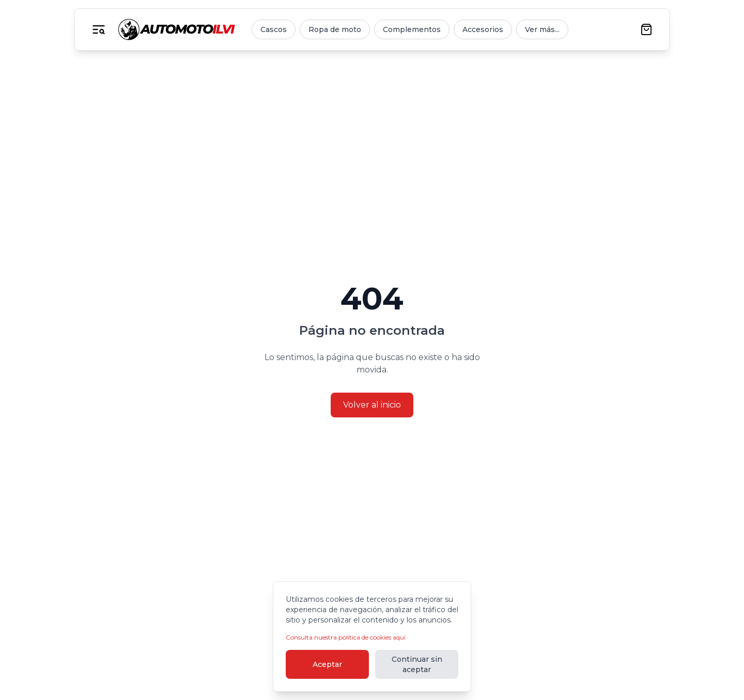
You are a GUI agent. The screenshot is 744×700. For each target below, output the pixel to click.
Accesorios (483, 29)
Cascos (274, 29)
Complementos (412, 29)
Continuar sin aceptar (417, 664)
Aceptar (327, 664)
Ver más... (542, 29)
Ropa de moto (335, 29)
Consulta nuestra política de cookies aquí (346, 637)
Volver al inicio (372, 405)
